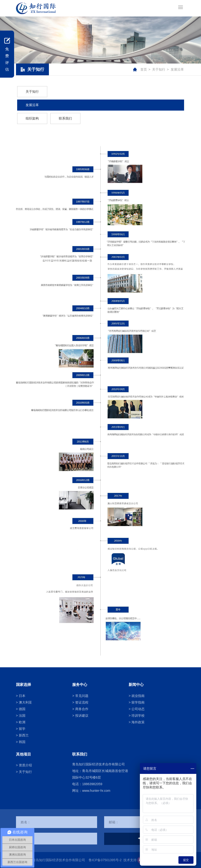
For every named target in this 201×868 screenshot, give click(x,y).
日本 (22, 696)
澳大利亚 (25, 702)
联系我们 (65, 118)
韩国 (22, 742)
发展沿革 (177, 69)
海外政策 (138, 722)
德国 (22, 709)
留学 (22, 729)
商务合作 (82, 709)
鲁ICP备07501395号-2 (105, 860)
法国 (22, 716)
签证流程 (82, 702)
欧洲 (22, 722)
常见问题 (82, 696)
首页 (144, 69)
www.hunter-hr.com (96, 791)
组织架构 (32, 118)
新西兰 (24, 735)
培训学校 (138, 716)
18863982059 (92, 784)
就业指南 (138, 696)
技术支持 (130, 860)
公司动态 (138, 709)
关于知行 (159, 69)
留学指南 (138, 702)
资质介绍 (25, 765)
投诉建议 (82, 716)
